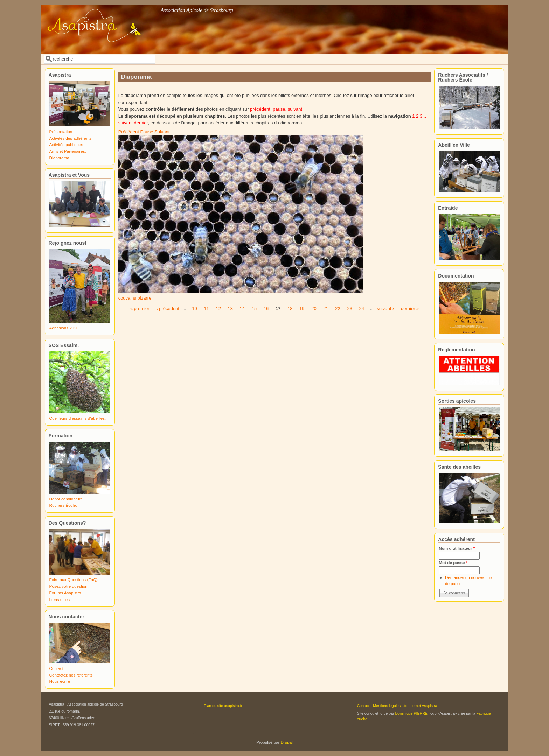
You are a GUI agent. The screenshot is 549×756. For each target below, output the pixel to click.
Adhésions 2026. (65, 328)
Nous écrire (60, 681)
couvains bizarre (135, 298)
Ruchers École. (63, 505)
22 (338, 309)
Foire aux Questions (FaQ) (74, 579)
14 (242, 309)
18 (290, 309)
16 (266, 309)
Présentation (61, 131)
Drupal (287, 742)
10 (194, 309)
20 (314, 309)
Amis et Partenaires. (68, 151)
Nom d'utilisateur (457, 548)
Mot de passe (453, 563)
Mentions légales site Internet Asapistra (405, 706)
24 (362, 309)
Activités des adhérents (71, 138)
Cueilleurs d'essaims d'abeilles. (78, 418)
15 (254, 309)
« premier (140, 309)
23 (349, 309)
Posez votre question (68, 586)
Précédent (129, 132)
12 (218, 309)
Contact (56, 668)
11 (206, 309)
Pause (147, 132)
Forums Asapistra (65, 593)
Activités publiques (66, 144)
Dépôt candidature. (67, 499)
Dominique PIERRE (411, 713)
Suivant (162, 132)
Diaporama (59, 158)
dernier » (410, 309)
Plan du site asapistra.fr (223, 706)
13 (230, 309)
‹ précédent (168, 309)
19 (302, 309)
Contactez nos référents (71, 675)
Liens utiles (60, 599)
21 (326, 309)
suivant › (385, 309)
